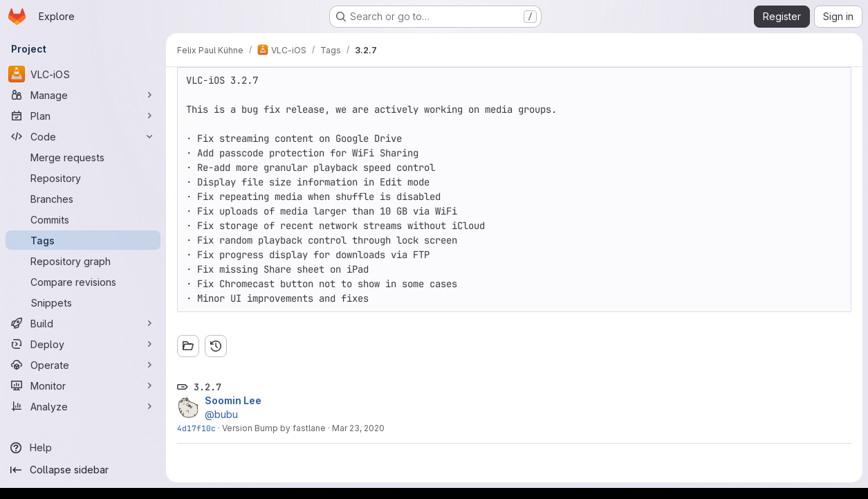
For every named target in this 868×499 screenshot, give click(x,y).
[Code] (83, 136)
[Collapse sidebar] (83, 470)
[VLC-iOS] (83, 74)
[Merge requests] (83, 157)
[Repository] (83, 178)
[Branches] (83, 199)
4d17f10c (196, 428)
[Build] (83, 323)
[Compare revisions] (83, 282)
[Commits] (83, 219)
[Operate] (83, 365)
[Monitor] (83, 385)
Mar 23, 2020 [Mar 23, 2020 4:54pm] (358, 428)
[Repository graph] (83, 261)
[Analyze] (83, 406)
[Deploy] (83, 344)
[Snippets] (83, 302)
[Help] (83, 448)
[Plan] (83, 116)
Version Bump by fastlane (274, 428)
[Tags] (83, 240)
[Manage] (83, 95)
